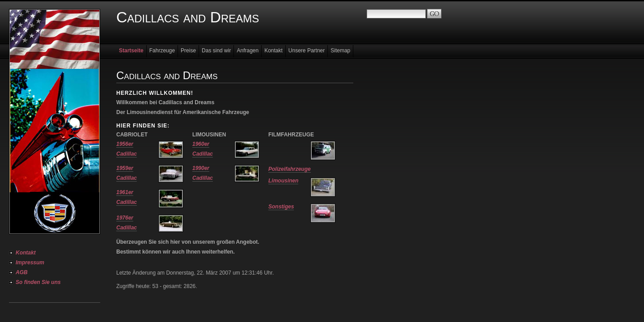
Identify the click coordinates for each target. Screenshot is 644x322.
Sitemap (340, 51)
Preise (188, 51)
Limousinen (283, 181)
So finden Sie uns (38, 282)
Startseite (131, 51)
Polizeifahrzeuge (290, 169)
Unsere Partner (307, 51)
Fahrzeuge (162, 51)
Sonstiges (281, 207)
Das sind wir (216, 51)
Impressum (30, 263)
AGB (22, 272)
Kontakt (26, 253)
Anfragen (248, 51)
